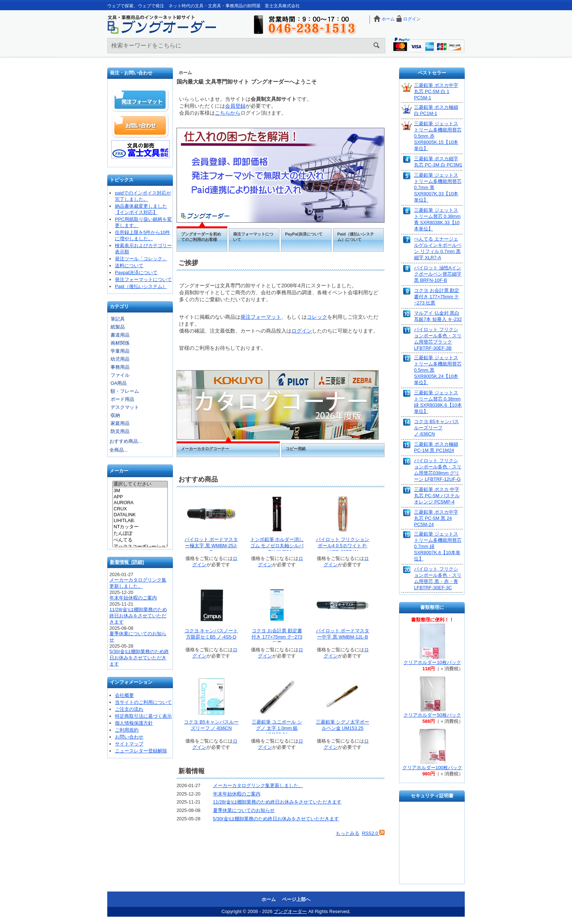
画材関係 (120, 343)
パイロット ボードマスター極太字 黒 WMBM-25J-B (211, 546)
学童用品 (120, 351)
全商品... (119, 450)
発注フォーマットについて (143, 279)
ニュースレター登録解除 (141, 751)
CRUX (140, 509)
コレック (317, 317)
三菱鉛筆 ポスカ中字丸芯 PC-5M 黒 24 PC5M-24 (436, 518)
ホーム (388, 19)
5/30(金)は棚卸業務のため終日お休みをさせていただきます (139, 658)
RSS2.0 (373, 833)
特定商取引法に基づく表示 (143, 716)
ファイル (120, 375)
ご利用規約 (127, 730)
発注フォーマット (140, 100)
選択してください (140, 484)
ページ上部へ (296, 899)
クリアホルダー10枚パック (432, 662)
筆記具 (118, 319)
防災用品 (120, 431)
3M (140, 491)
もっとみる (347, 833)
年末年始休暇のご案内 (133, 598)
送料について (129, 266)
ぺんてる (140, 540)
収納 (115, 415)
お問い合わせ (140, 126)
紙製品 (118, 327)
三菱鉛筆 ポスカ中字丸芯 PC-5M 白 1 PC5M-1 (436, 91)
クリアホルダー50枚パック (432, 715)
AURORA (140, 503)
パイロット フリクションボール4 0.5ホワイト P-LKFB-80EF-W (343, 546)
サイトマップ (129, 744)
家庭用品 (120, 423)
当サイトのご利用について (143, 702)
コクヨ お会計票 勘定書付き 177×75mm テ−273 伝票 (277, 637)
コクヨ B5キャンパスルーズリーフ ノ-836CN (436, 428)
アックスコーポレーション (140, 547)
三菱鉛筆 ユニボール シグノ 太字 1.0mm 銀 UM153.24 (277, 728)
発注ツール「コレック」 (141, 259)
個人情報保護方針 (134, 723)
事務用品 (120, 367)
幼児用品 (120, 359)
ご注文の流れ (129, 709)
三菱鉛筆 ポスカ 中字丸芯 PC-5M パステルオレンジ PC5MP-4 (437, 496)
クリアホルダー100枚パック (432, 768)
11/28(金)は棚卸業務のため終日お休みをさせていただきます (138, 616)
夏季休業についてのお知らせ (244, 810)
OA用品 (119, 383)
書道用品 (120, 335)
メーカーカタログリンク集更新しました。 (258, 785)
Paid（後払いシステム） (141, 286)
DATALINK (140, 515)
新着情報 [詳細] (127, 562)
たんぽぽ (140, 534)
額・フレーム (125, 391)
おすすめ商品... (126, 441)
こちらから (228, 113)
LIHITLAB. (140, 521)
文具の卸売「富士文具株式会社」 (140, 149)
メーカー (119, 471)
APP (140, 497)
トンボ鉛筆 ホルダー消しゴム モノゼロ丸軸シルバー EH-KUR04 (277, 546)
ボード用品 (122, 399)
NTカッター (140, 527)
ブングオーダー (290, 911)
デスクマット (125, 407)
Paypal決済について (136, 273)
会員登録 (235, 106)
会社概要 (124, 695)
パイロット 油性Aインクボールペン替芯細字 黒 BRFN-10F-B (438, 274)
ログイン (412, 19)
